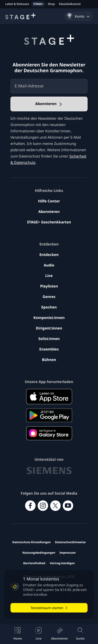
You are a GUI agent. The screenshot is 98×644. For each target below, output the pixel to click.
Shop (51, 4)
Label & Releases (17, 4)
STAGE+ (38, 4)
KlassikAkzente (70, 4)
